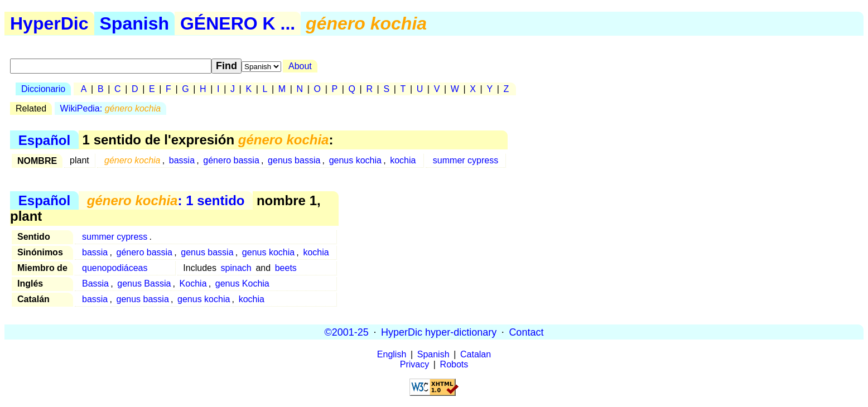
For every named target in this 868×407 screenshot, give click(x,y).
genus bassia (294, 160)
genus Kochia (242, 284)
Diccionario (43, 89)
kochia (403, 160)
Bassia (95, 284)
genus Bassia (144, 284)
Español (44, 140)
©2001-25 (347, 332)
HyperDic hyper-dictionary (439, 332)
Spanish (134, 23)
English (392, 354)
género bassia (231, 160)
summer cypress (466, 160)
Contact (526, 332)
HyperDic (49, 23)
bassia (182, 160)
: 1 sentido (166, 200)
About (300, 66)
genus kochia (355, 160)
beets (286, 268)
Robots (454, 364)
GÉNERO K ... (238, 23)
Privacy (414, 364)
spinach (236, 268)
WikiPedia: (111, 108)
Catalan (476, 354)
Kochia (193, 284)
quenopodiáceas (115, 268)
